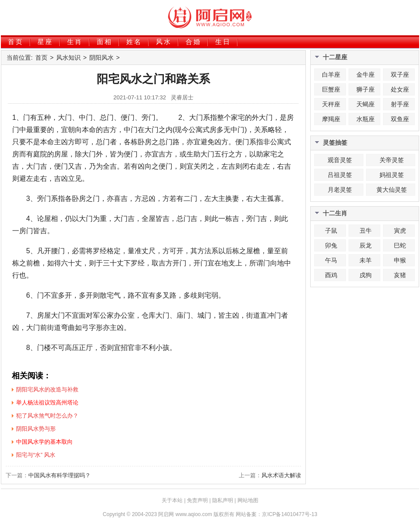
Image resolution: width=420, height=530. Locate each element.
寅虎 (400, 231)
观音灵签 (340, 160)
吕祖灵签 (340, 175)
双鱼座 (400, 119)
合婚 (193, 42)
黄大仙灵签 (392, 190)
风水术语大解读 (281, 475)
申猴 (400, 260)
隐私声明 (223, 500)
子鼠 (331, 231)
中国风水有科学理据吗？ (59, 475)
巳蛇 (400, 245)
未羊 (366, 260)
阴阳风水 (102, 58)
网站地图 (248, 500)
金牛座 (366, 75)
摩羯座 (331, 119)
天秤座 (331, 104)
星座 (45, 42)
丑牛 (366, 231)
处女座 (400, 89)
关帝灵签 (392, 160)
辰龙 (366, 245)
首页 (16, 42)
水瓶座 (366, 119)
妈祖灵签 (392, 175)
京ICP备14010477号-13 (290, 514)
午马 (331, 260)
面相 (105, 42)
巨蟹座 (331, 89)
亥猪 (400, 275)
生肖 (75, 42)
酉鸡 (331, 275)
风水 (164, 42)
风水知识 (68, 58)
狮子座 (366, 89)
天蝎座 (366, 104)
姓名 (134, 42)
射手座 (400, 104)
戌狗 (366, 275)
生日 (223, 42)
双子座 (400, 75)
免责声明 (197, 500)
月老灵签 (340, 190)
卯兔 (331, 245)
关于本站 (172, 500)
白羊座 (331, 75)
